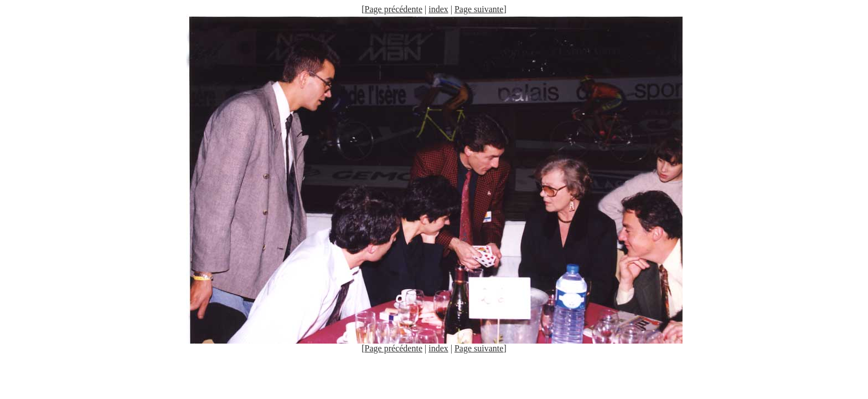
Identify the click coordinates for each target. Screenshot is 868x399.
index (438, 9)
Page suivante (479, 9)
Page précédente (394, 9)
